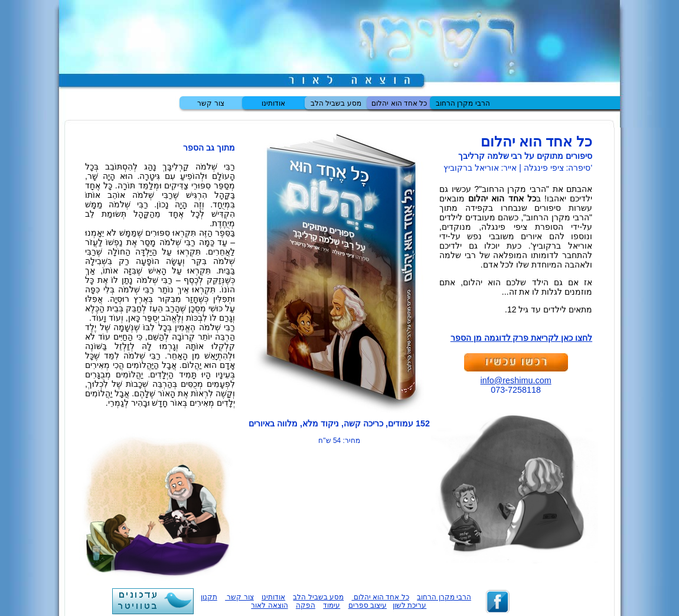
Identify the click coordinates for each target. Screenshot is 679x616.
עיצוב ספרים (368, 605)
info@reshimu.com (516, 380)
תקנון (209, 597)
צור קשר (210, 103)
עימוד (332, 605)
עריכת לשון (409, 605)
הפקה (306, 605)
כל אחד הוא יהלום (399, 103)
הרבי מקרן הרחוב (463, 103)
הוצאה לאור (269, 605)
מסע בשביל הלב (336, 103)
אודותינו (273, 103)
